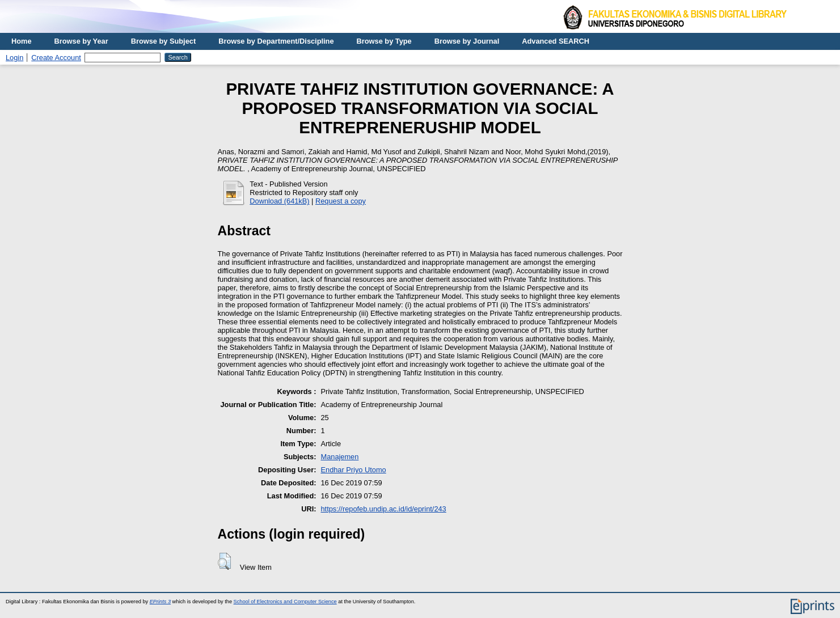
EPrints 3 (160, 602)
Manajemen (339, 457)
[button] (224, 561)
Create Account (56, 58)
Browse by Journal (467, 41)
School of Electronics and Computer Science (285, 602)
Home (22, 41)
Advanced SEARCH (556, 41)
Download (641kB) (279, 201)
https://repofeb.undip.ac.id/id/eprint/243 (383, 509)
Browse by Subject (164, 41)
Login (14, 58)
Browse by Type (384, 41)
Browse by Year (81, 41)
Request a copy (341, 201)
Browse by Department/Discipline (276, 41)
